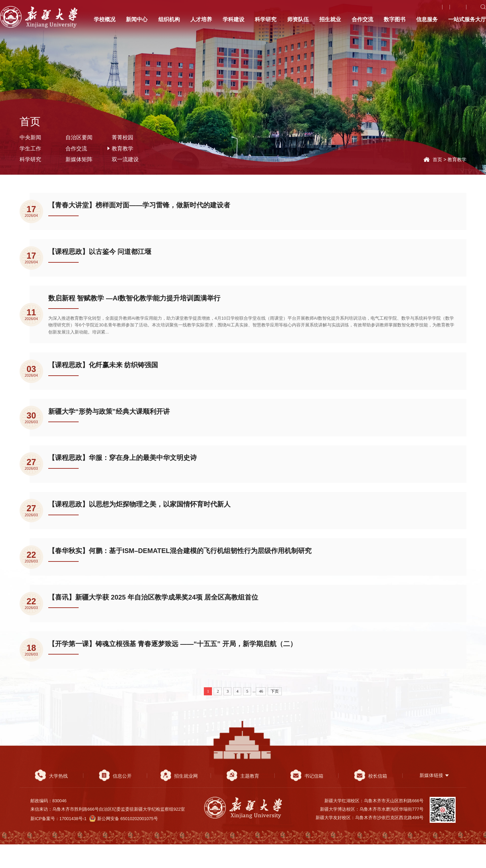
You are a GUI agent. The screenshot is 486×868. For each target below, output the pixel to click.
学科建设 (234, 23)
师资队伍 (298, 23)
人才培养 (201, 23)
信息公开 (115, 799)
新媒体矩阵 (79, 159)
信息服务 (427, 23)
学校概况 (105, 23)
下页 (275, 715)
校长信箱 (370, 799)
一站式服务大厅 (467, 23)
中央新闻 (30, 137)
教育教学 (457, 160)
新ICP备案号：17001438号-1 (58, 842)
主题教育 (243, 799)
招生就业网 (179, 799)
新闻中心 (137, 23)
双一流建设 (125, 159)
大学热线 (435, 10)
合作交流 (362, 23)
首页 (437, 160)
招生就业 (330, 23)
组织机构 (169, 23)
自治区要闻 (79, 137)
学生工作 (30, 148)
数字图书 (395, 23)
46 (261, 715)
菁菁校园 (123, 137)
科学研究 (266, 23)
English (464, 10)
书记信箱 (307, 799)
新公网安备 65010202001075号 (124, 842)
